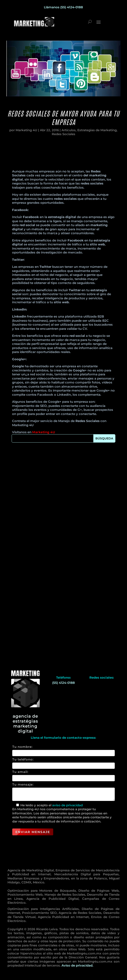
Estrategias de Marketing (97, 133)
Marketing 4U (26, 133)
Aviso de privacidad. (77, 965)
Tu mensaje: (63, 792)
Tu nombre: (63, 750)
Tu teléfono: (63, 763)
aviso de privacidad (67, 805)
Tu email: (63, 775)
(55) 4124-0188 (63, 683)
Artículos (69, 133)
